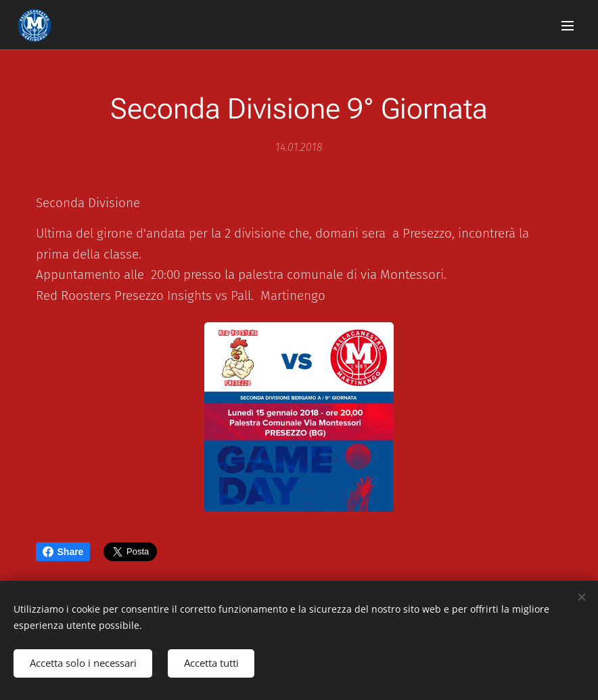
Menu (568, 26)
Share (63, 552)
